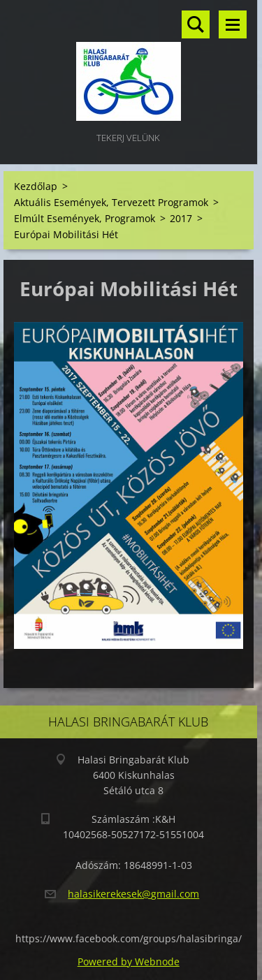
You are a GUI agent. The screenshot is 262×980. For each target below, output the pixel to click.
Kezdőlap (36, 186)
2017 (181, 218)
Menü (233, 24)
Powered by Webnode (129, 961)
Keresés (196, 24)
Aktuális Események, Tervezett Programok (111, 202)
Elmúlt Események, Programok (85, 218)
